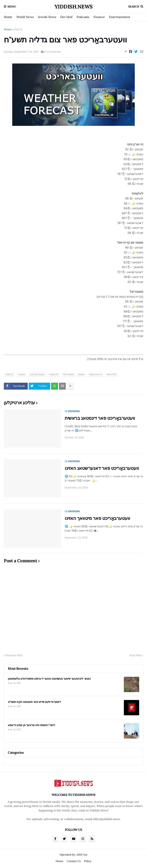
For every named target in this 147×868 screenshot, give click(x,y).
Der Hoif (66, 17)
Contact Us (74, 861)
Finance (99, 17)
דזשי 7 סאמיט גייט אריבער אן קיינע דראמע (31, 725)
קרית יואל (111, 374)
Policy (88, 861)
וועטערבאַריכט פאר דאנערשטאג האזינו (102, 468)
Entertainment (120, 17)
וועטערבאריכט (37, 374)
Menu (12, 7)
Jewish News (47, 17)
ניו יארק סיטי (96, 374)
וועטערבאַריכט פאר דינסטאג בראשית (100, 418)
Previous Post (14, 655)
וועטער (22, 374)
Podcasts (83, 17)
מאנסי (81, 374)
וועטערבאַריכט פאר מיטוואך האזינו (97, 518)
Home (8, 17)
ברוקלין (18, 29)
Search (134, 7)
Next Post (135, 655)
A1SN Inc (82, 855)
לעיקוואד (54, 374)
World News (25, 17)
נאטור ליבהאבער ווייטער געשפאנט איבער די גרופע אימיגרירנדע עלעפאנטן (49, 679)
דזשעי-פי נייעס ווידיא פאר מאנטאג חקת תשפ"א (34, 702)
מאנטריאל (68, 374)
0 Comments (53, 52)
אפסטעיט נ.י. (73, 411)
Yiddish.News (74, 7)
